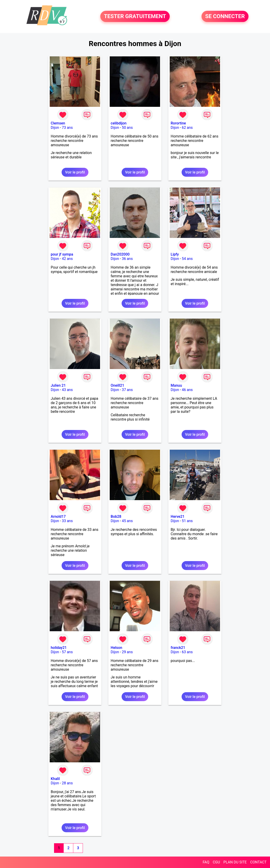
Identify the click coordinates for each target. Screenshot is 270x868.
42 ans (67, 259)
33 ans (67, 521)
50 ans (127, 128)
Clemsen (58, 123)
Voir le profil (75, 172)
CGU (216, 862)
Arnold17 (58, 517)
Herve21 (177, 517)
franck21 (178, 648)
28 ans (67, 783)
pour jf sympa (62, 254)
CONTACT (258, 862)
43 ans (67, 390)
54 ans (187, 259)
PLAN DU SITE (235, 862)
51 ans (187, 521)
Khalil (55, 779)
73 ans (67, 128)
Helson (116, 648)
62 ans (187, 128)
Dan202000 (120, 254)
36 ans (127, 259)
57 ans (67, 652)
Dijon (55, 128)
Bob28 (116, 517)
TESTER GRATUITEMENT (135, 17)
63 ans (187, 652)
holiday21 (59, 648)
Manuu (176, 385)
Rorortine (178, 123)
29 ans (127, 652)
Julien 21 (58, 385)
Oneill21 (117, 385)
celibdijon (119, 123)
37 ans (127, 390)
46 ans (187, 390)
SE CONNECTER (225, 17)
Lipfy (175, 254)
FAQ (206, 862)
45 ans (127, 521)
